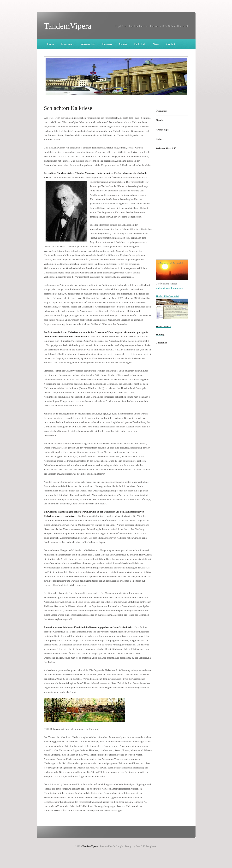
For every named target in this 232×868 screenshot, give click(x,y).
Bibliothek (140, 44)
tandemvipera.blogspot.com (170, 288)
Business (107, 44)
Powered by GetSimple (112, 846)
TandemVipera (68, 26)
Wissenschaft (88, 44)
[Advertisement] (166, 206)
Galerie (123, 44)
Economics (67, 44)
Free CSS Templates (146, 846)
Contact (171, 44)
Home (51, 44)
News (156, 44)
